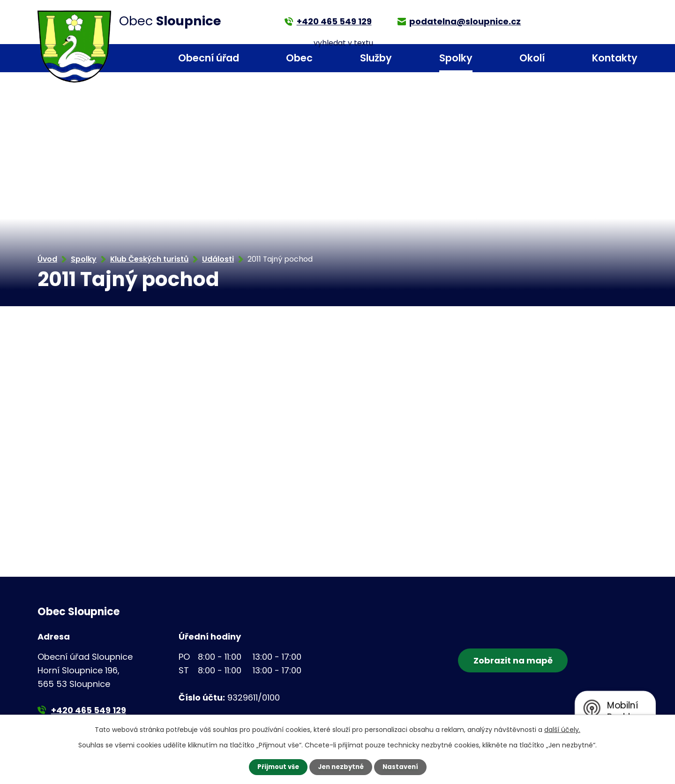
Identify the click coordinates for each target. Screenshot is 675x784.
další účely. (562, 729)
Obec (299, 58)
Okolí (532, 58)
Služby (376, 58)
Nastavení (403, 767)
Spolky (456, 58)
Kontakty (615, 58)
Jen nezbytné (341, 767)
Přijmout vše (275, 767)
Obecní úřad (209, 58)
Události (218, 259)
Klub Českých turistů (149, 259)
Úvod (127, 58)
